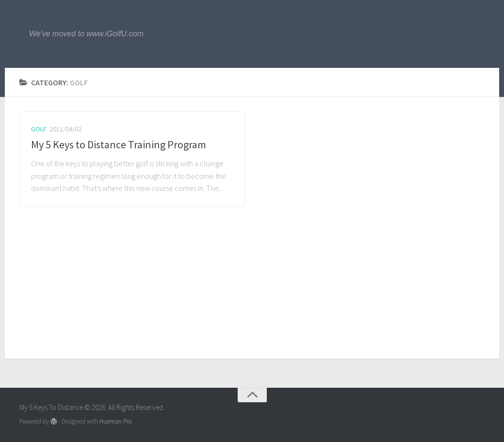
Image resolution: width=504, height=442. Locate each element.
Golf (39, 129)
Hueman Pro (115, 421)
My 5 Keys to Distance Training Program (119, 144)
